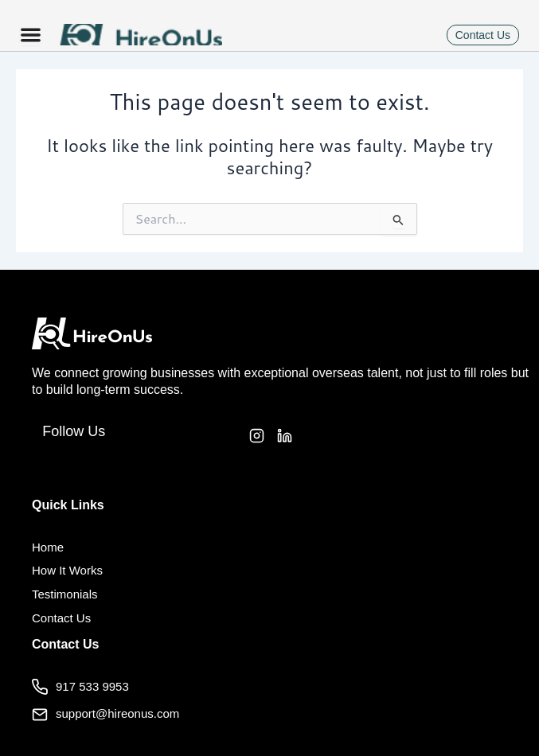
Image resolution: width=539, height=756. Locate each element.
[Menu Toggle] (31, 35)
